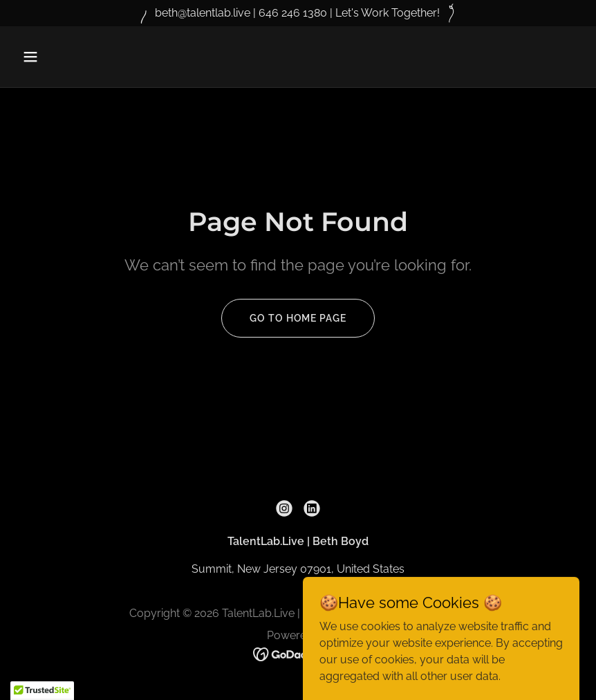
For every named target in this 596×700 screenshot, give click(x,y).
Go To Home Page (298, 318)
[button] (81, 57)
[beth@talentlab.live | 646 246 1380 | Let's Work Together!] (298, 13)
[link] (284, 508)
